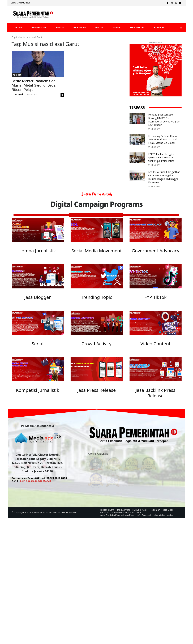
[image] (38, 230)
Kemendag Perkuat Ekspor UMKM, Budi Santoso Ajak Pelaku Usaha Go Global (163, 139)
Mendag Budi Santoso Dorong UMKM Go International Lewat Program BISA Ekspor (164, 120)
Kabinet (17, 75)
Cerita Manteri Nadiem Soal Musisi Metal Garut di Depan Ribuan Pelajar (35, 85)
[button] (178, 28)
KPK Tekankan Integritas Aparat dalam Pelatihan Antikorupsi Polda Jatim (162, 157)
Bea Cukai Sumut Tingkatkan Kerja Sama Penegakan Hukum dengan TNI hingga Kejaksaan (164, 177)
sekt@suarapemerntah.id (35, 484)
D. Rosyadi (18, 94)
